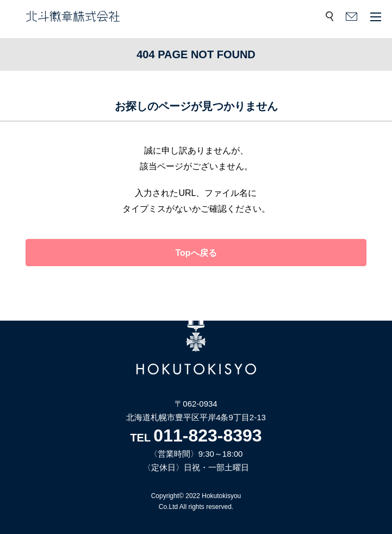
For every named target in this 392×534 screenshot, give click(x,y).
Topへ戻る (196, 253)
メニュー (376, 16)
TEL (196, 438)
